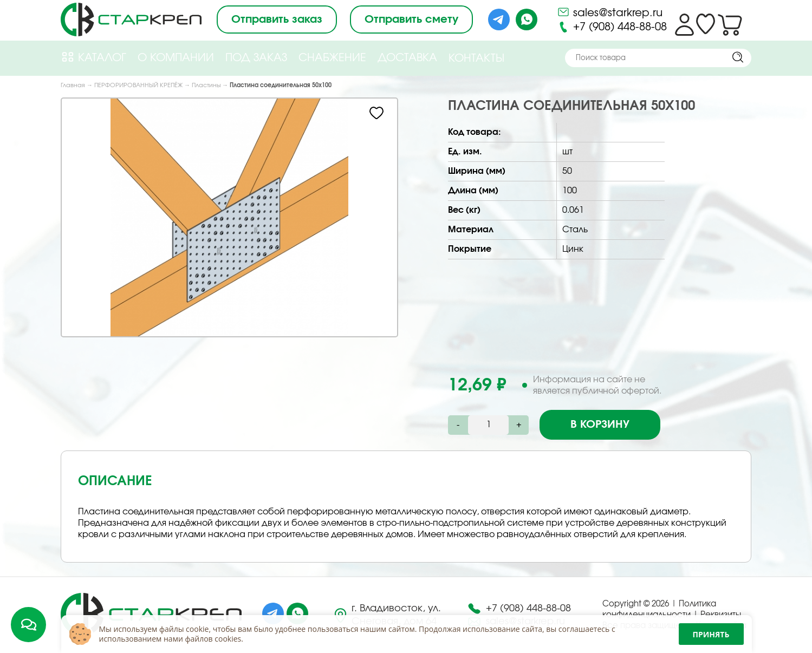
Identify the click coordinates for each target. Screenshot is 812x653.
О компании (176, 58)
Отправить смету (411, 19)
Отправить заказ (277, 19)
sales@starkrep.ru (610, 12)
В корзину (600, 425)
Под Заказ (256, 58)
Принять (711, 634)
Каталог (93, 57)
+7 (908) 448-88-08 (612, 27)
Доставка (407, 58)
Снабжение (332, 58)
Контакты (476, 58)
